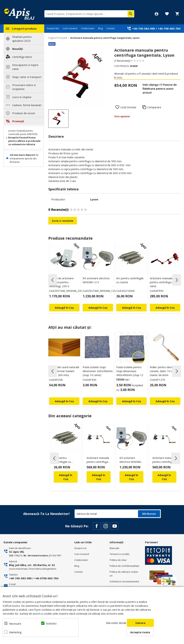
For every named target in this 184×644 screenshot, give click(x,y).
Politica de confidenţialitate (124, 566)
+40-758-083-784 (169, 28)
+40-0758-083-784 (46, 578)
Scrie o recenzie (63, 221)
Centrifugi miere (22, 57)
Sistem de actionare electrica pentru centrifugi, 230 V (61, 282)
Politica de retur (118, 560)
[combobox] (89, 14)
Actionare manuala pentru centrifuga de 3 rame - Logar (164, 460)
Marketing (15, 632)
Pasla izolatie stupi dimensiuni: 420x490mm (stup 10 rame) (98, 371)
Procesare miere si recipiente (24, 87)
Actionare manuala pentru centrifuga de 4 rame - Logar (98, 460)
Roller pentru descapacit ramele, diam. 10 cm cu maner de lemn (165, 371)
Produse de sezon (24, 113)
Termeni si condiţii (119, 554)
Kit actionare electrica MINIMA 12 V (96, 280)
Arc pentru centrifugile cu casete (130, 280)
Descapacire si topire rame (25, 67)
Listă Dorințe (128, 107)
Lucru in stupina (22, 97)
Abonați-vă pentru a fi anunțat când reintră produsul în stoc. (146, 75)
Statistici (51, 623)
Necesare (15, 624)
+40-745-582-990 (144, 28)
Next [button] (177, 280)
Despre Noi (53, 28)
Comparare (154, 107)
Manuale (114, 548)
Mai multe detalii (116, 623)
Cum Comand (70, 28)
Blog (100, 28)
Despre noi (80, 548)
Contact (111, 28)
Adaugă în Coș (66, 477)
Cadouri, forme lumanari (27, 105)
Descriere (56, 136)
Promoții (18, 121)
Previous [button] (53, 280)
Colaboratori (88, 28)
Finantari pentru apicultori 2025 (22, 39)
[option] (78, 78)
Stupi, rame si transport (27, 77)
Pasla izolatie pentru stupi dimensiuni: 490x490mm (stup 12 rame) (130, 373)
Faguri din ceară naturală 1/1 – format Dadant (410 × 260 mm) (64, 371)
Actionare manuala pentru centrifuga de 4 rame (164, 282)
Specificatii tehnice (64, 189)
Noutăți (18, 49)
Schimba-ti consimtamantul (124, 581)
